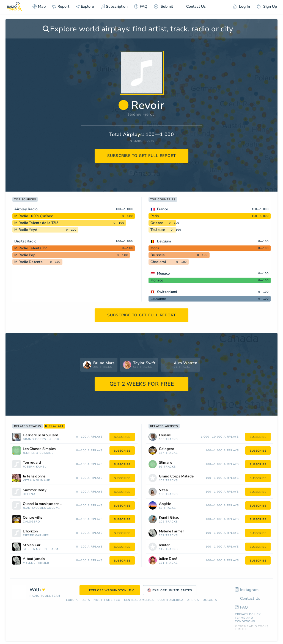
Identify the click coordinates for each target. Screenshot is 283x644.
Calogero (31, 522)
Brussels (158, 255)
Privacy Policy (248, 614)
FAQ (141, 6)
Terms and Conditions (245, 620)
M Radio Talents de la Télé (36, 223)
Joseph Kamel (35, 467)
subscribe (122, 437)
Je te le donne (34, 476)
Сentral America (139, 600)
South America (171, 600)
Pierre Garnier (36, 536)
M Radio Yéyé (26, 230)
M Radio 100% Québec (34, 216)
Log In (241, 6)
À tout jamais (34, 559)
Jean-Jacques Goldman (42, 508)
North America (107, 600)
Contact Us (193, 6)
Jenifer (29, 453)
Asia (86, 600)
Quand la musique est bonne (46, 504)
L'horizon (30, 531)
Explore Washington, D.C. (110, 590)
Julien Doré (168, 559)
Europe (72, 600)
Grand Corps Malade (36, 439)
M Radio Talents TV (31, 248)
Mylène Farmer (49, 549)
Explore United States (170, 590)
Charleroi (158, 262)
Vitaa (27, 481)
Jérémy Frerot (141, 114)
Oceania (210, 600)
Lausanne (158, 299)
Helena (29, 494)
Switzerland (167, 292)
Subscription (114, 6)
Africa (193, 600)
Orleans (157, 223)
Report (61, 6)
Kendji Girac (169, 518)
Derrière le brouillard (41, 435)
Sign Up (267, 6)
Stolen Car (32, 545)
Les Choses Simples (39, 449)
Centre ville (33, 518)
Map (39, 6)
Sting (27, 549)
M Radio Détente (28, 262)
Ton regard (32, 463)
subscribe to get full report (142, 156)
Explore (85, 6)
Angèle (165, 504)
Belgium (164, 241)
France (163, 209)
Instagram (247, 590)
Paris (155, 216)
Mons (155, 248)
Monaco (164, 273)
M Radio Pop (25, 255)
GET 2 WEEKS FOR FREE (142, 384)
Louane (57, 439)
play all (55, 426)
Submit (164, 6)
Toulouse (158, 230)
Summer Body (35, 490)
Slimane (47, 453)
